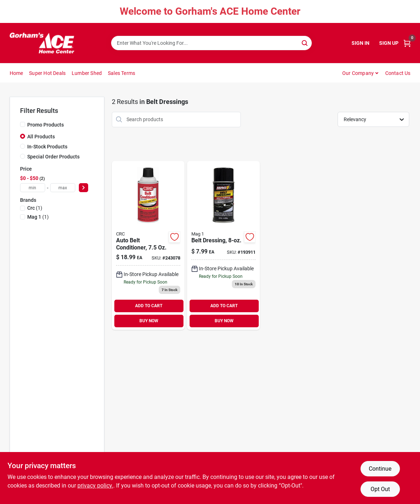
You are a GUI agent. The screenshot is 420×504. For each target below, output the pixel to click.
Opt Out (380, 489)
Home (16, 73)
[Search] (305, 42)
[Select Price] (83, 188)
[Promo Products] (23, 124)
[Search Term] (211, 43)
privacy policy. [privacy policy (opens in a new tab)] (95, 486)
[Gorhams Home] (42, 43)
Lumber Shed (87, 73)
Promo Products (46, 125)
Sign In (361, 43)
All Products (41, 137)
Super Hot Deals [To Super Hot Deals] (47, 73)
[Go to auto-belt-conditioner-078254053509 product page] (148, 245)
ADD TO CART (149, 306)
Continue (380, 469)
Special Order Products (53, 157)
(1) (35, 208)
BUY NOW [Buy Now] (149, 321)
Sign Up (389, 43)
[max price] (63, 188)
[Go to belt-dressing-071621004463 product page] (223, 245)
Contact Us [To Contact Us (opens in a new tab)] (398, 73)
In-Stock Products (47, 147)
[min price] (33, 188)
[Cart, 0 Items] (407, 43)
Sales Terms (121, 73)
